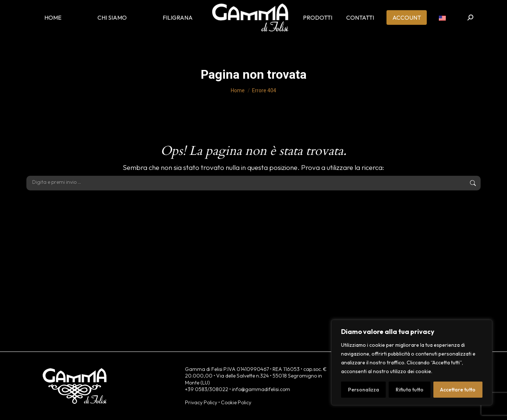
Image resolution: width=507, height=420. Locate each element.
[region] (412, 363)
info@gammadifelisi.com (261, 389)
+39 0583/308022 (207, 389)
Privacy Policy (201, 402)
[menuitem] (442, 22)
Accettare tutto (458, 390)
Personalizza (364, 390)
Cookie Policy (236, 402)
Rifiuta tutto (410, 390)
